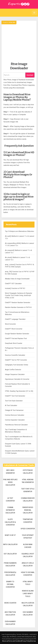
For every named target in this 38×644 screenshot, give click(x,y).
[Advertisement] (19, 43)
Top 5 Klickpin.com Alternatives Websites (19, 231)
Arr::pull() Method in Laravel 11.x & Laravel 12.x (20, 237)
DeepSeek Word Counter (14, 343)
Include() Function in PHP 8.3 (15, 288)
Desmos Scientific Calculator (15, 355)
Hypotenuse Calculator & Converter (17, 379)
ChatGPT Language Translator (15, 319)
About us (5, 641)
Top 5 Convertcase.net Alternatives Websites (17, 313)
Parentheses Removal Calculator (16, 425)
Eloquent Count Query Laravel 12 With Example (18, 445)
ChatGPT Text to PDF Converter (16, 360)
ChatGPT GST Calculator (13, 284)
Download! (30, 75)
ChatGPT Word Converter (14, 329)
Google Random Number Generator (17, 334)
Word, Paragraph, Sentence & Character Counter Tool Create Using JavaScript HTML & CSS (19, 295)
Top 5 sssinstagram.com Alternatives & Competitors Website (19, 438)
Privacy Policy (26, 641)
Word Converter (10, 324)
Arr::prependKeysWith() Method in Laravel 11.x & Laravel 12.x (19, 244)
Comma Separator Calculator (15, 420)
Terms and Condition (15, 641)
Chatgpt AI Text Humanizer (14, 410)
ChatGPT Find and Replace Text (16, 338)
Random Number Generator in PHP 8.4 (18, 307)
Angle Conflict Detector (13, 370)
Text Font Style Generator (14, 401)
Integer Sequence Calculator (15, 374)
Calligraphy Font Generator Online (17, 365)
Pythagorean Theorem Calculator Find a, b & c (19, 349)
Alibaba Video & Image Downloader (17, 279)
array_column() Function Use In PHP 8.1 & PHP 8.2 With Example (19, 266)
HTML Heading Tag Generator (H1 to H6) (19, 391)
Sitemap (33, 641)
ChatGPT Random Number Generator (18, 303)
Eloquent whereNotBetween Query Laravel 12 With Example (20, 452)
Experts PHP (33, 639)
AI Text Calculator (11, 405)
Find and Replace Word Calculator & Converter (17, 385)
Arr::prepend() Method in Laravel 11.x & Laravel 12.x (18, 251)
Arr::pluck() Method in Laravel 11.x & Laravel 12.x (17, 259)
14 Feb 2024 (12, 22)
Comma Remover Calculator (15, 415)
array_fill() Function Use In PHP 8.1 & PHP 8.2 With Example (20, 273)
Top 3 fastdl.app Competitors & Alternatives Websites (16, 431)
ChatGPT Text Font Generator (15, 396)
